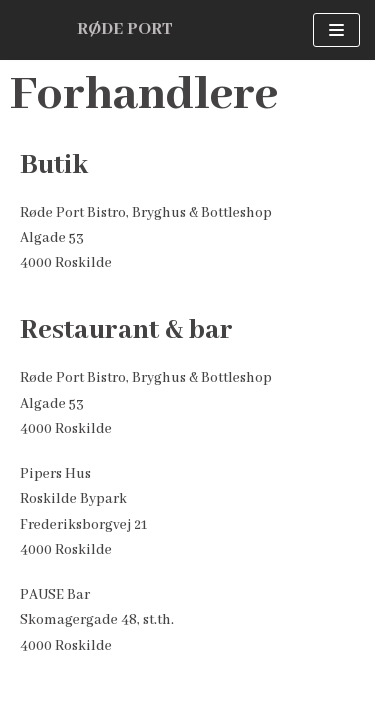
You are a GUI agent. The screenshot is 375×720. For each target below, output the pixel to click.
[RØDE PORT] (125, 30)
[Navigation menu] (336, 30)
